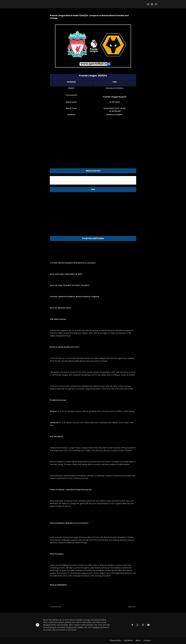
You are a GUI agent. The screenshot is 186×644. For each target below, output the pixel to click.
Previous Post (56, 607)
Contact (147, 640)
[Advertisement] (93, 137)
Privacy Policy (115, 640)
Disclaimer (128, 640)
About (138, 640)
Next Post (131, 607)
